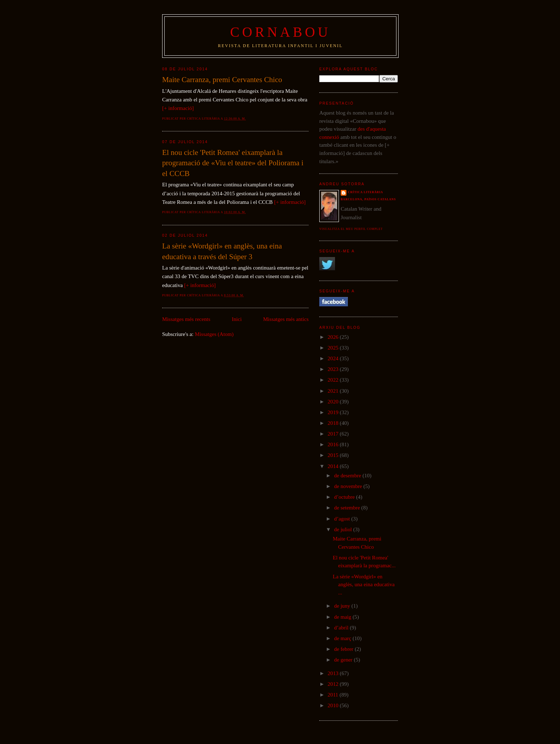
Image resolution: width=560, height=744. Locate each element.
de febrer (344, 649)
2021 (334, 391)
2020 (334, 402)
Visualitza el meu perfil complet (351, 229)
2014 (334, 466)
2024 (334, 358)
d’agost (342, 519)
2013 (334, 673)
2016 (334, 444)
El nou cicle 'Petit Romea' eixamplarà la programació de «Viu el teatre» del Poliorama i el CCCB (233, 163)
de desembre (348, 476)
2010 (334, 705)
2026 (334, 337)
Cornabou (280, 32)
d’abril (342, 628)
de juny (343, 606)
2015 (334, 455)
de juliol (344, 529)
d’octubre (345, 497)
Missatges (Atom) (214, 334)
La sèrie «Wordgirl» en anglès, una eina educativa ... (364, 585)
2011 (333, 695)
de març (343, 638)
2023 (334, 369)
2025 (334, 348)
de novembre (349, 486)
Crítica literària (366, 192)
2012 (334, 684)
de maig (343, 617)
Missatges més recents (186, 319)
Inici (237, 319)
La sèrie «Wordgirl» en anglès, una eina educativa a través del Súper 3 (222, 251)
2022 (334, 380)
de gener (344, 660)
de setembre (347, 508)
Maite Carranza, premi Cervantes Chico (222, 80)
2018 (334, 423)
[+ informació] (178, 108)
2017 (334, 434)
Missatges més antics (286, 319)
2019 (334, 412)
